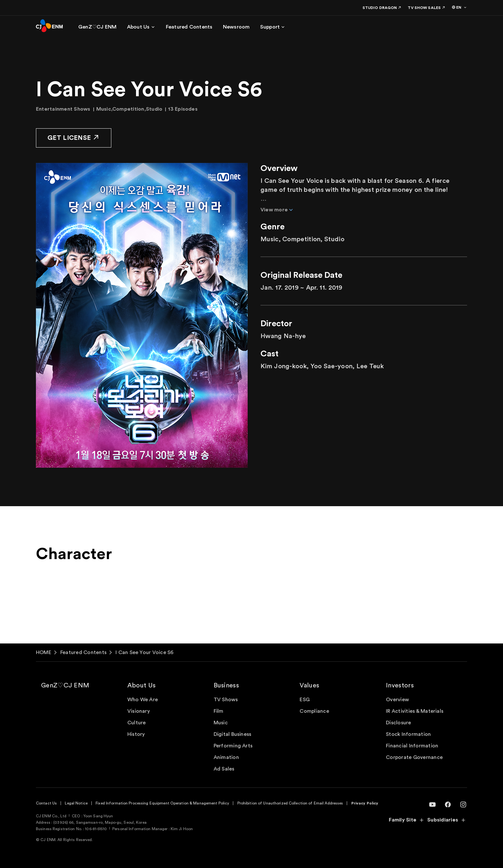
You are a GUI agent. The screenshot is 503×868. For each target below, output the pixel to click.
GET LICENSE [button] (74, 137)
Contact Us (46, 803)
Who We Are (143, 700)
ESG (305, 700)
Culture (137, 723)
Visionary (139, 711)
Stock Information (408, 734)
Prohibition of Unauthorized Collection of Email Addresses (290, 803)
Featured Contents (83, 652)
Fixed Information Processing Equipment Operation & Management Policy (162, 803)
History (136, 734)
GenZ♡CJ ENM (65, 685)
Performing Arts (233, 746)
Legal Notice (76, 803)
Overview (397, 700)
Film (219, 711)
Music (221, 723)
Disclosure (398, 723)
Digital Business (233, 734)
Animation (226, 757)
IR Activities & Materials (415, 711)
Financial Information (412, 746)
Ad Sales (224, 769)
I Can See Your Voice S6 (145, 652)
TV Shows (226, 700)
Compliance (314, 711)
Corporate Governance (414, 757)
